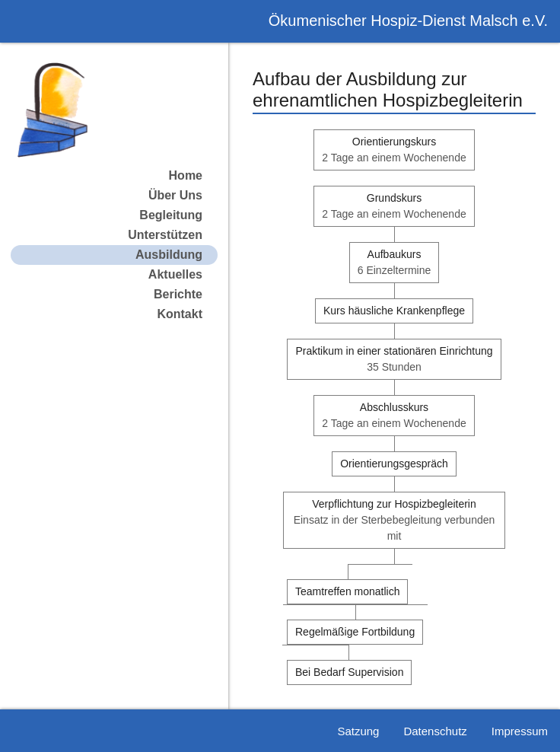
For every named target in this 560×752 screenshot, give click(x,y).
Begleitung (171, 215)
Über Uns (175, 195)
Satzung (358, 731)
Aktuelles (175, 274)
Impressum (520, 731)
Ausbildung (169, 255)
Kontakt (180, 314)
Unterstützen (165, 235)
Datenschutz (435, 731)
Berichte (178, 294)
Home (186, 175)
